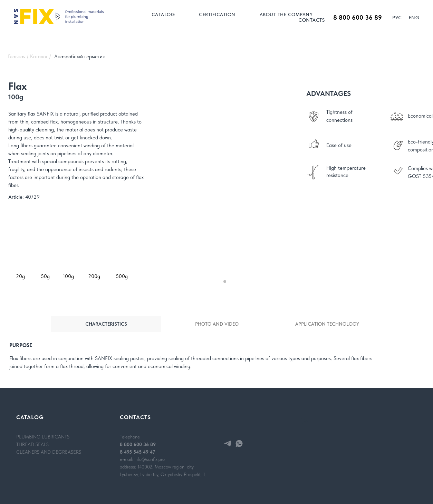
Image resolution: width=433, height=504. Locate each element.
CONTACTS (311, 20)
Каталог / (40, 57)
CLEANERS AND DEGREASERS (49, 452)
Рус (397, 18)
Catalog (163, 14)
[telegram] (228, 443)
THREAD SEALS (32, 444)
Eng (414, 18)
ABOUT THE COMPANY (286, 14)
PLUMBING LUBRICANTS (43, 437)
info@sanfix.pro (150, 459)
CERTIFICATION (217, 14)
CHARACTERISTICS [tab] (106, 324)
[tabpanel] (216, 360)
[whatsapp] (239, 443)
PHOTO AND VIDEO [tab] (217, 324)
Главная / (18, 57)
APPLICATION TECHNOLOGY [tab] (327, 324)
